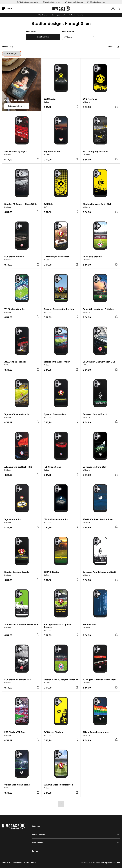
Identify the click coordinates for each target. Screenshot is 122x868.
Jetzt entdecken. (78, 15)
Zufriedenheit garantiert (28, 2)
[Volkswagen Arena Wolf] (100, 469)
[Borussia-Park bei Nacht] (100, 417)
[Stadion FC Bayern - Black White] (22, 207)
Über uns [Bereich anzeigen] (36, 826)
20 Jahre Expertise (96, 2)
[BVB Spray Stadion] (61, 735)
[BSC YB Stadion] (61, 575)
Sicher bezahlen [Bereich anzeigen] (39, 834)
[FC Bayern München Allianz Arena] (100, 682)
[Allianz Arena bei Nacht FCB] (22, 469)
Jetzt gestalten (17, 106)
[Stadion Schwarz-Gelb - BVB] (100, 207)
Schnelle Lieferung (52, 2)
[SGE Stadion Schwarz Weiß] (22, 682)
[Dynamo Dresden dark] (61, 417)
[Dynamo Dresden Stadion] (22, 417)
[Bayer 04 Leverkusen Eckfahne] (100, 312)
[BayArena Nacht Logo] (22, 364)
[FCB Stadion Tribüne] (22, 735)
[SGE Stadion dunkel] (22, 259)
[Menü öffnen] (8, 9)
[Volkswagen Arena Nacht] (22, 787)
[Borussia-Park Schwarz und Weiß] (100, 575)
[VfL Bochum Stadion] (22, 312)
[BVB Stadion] (61, 101)
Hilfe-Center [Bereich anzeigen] (37, 843)
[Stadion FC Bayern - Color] (61, 364)
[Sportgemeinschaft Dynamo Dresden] (61, 628)
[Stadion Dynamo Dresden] (22, 575)
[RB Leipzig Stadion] (100, 259)
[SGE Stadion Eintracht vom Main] (100, 364)
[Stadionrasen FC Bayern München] (61, 682)
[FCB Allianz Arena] (61, 469)
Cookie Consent (30, 863)
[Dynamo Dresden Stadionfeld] (61, 787)
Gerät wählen (43, 37)
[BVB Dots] (61, 207)
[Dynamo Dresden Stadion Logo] (61, 312)
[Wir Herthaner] (100, 628)
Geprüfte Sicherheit (74, 2)
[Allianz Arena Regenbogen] (100, 735)
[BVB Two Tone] (100, 101)
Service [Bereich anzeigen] (35, 851)
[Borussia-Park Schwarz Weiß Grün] (22, 628)
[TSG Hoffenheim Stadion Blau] (100, 522)
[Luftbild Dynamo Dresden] (61, 259)
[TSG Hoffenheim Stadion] (61, 522)
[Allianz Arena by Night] (22, 154)
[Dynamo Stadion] (22, 522)
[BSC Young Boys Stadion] (100, 154)
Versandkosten (114, 863)
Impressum (6, 863)
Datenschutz (17, 863)
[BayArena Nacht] (61, 154)
